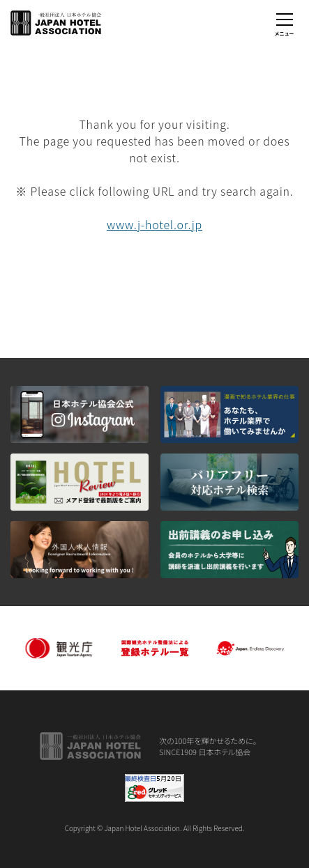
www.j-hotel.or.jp (154, 224)
